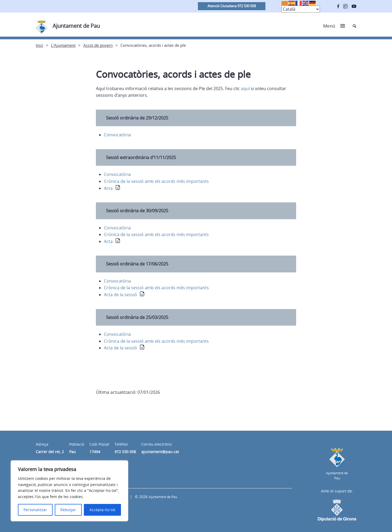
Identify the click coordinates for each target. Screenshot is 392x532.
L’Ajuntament (63, 45)
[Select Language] (301, 9)
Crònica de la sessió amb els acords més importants (156, 181)
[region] (69, 491)
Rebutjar (68, 510)
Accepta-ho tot (102, 510)
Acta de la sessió (120, 295)
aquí (246, 88)
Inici (40, 45)
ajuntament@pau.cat (160, 452)
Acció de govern (98, 45)
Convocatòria (117, 135)
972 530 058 (125, 452)
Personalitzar (35, 510)
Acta (108, 188)
